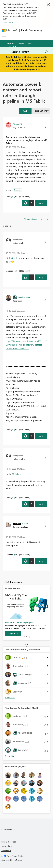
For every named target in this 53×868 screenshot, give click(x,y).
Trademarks (6, 851)
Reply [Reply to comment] (41, 277)
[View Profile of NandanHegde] (24, 297)
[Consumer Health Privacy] (27, 860)
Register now (33, 69)
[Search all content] (30, 52)
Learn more (8, 22)
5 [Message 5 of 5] (14, 271)
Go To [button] (11, 46)
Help (30, 43)
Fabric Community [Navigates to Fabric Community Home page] (32, 30)
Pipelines (18, 190)
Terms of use (7, 846)
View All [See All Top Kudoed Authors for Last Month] (10, 756)
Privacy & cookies (9, 842)
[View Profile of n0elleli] (25, 523)
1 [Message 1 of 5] (14, 196)
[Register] (13, 633)
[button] (25, 111)
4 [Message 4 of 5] (14, 429)
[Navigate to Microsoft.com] (10, 30)
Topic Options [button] (40, 111)
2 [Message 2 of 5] (14, 555)
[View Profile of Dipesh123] (17, 124)
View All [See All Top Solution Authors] (10, 698)
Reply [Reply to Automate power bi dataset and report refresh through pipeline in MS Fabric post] (41, 203)
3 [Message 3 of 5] (14, 497)
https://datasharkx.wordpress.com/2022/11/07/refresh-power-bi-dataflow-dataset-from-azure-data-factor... (26, 345)
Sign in (21, 43)
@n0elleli (13, 258)
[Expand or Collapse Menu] (4, 37)
